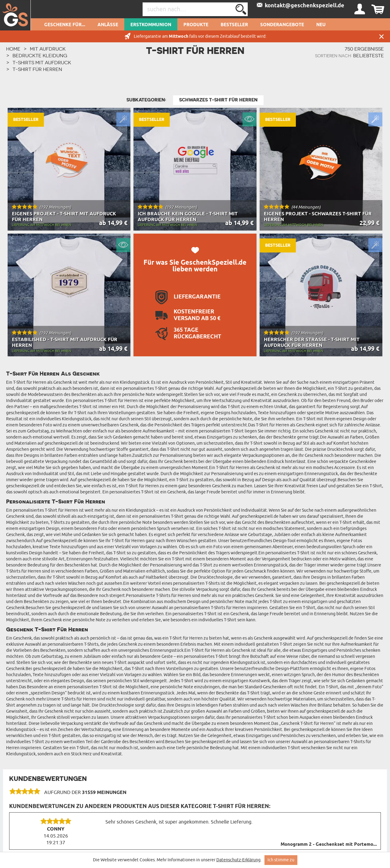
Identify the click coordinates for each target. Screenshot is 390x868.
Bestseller (234, 25)
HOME (13, 49)
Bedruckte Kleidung (40, 55)
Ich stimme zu (281, 860)
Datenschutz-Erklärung (238, 860)
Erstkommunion (151, 25)
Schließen (381, 36)
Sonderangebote (282, 25)
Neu (321, 25)
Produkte (196, 25)
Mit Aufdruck (48, 49)
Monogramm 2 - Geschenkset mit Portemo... (329, 845)
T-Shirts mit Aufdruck (42, 62)
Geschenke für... (65, 25)
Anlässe (108, 25)
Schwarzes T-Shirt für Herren (218, 100)
